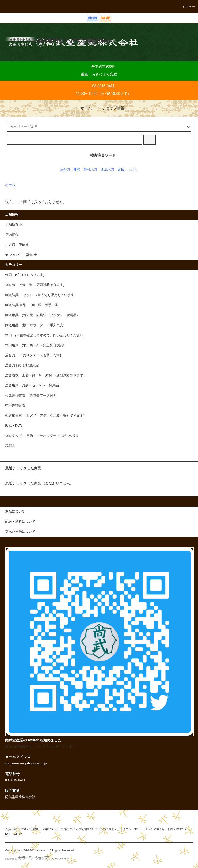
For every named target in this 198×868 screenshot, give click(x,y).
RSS (8, 834)
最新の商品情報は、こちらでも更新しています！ (42, 747)
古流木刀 (108, 170)
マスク (133, 170)
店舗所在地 (14, 225)
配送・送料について (46, 829)
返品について (70, 829)
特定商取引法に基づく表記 (97, 829)
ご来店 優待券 (17, 245)
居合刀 (65, 170)
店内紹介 (12, 235)
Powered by (38, 859)
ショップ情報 (110, 108)
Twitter (180, 829)
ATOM (18, 834)
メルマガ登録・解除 (160, 829)
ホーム (83, 108)
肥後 (77, 170)
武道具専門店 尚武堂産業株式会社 (72, 41)
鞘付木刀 (90, 170)
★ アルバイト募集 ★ (21, 255)
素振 (121, 170)
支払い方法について (18, 829)
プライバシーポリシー (131, 829)
